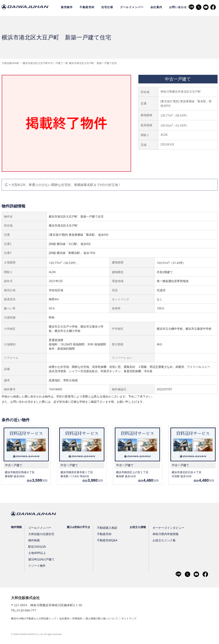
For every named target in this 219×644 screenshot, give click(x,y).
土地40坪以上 (37, 554)
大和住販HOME (10, 63)
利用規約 (87, 619)
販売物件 (67, 7)
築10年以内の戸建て (41, 560)
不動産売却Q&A (106, 541)
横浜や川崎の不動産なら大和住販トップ (37, 619)
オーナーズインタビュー (167, 528)
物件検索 (34, 541)
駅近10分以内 (37, 547)
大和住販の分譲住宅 (41, 535)
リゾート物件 (37, 567)
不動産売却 (87, 7)
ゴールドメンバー (132, 7)
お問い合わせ (178, 7)
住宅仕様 (107, 7)
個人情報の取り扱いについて (115, 619)
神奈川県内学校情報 (164, 535)
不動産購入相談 (106, 528)
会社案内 (156, 7)
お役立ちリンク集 (162, 541)
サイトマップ (146, 619)
